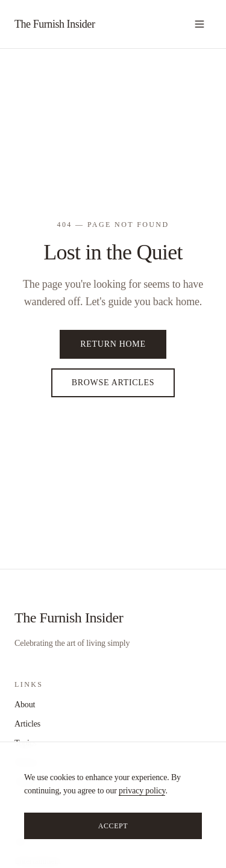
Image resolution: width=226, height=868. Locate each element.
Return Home (113, 344)
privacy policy (142, 791)
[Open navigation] (199, 24)
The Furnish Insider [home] (55, 24)
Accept (113, 826)
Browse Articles (113, 383)
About (25, 705)
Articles (27, 724)
